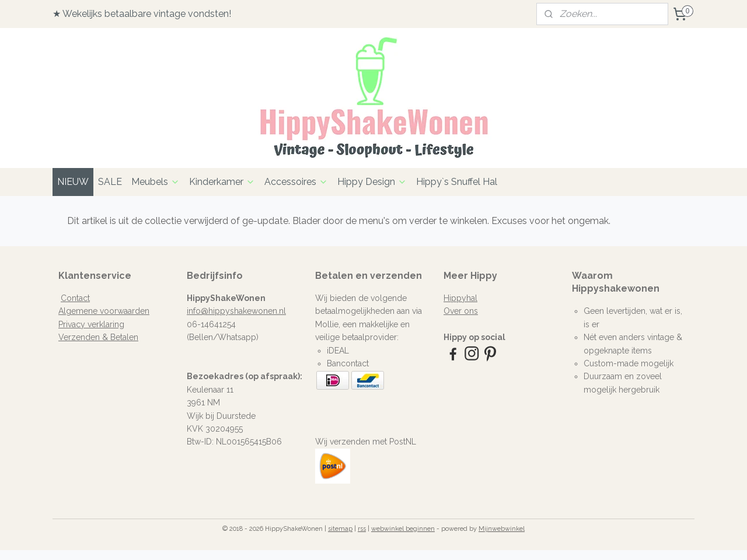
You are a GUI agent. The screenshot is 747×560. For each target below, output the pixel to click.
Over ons (461, 311)
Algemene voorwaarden (104, 311)
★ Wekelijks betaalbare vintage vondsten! (142, 14)
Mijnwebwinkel (502, 529)
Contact (75, 298)
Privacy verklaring (91, 324)
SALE (110, 182)
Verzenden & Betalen (98, 337)
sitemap (340, 529)
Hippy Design (372, 182)
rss (362, 529)
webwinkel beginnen (403, 529)
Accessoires (296, 182)
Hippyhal (460, 298)
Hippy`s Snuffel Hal (457, 182)
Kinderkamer (222, 182)
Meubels (156, 182)
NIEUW (73, 182)
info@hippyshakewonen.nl (236, 311)
